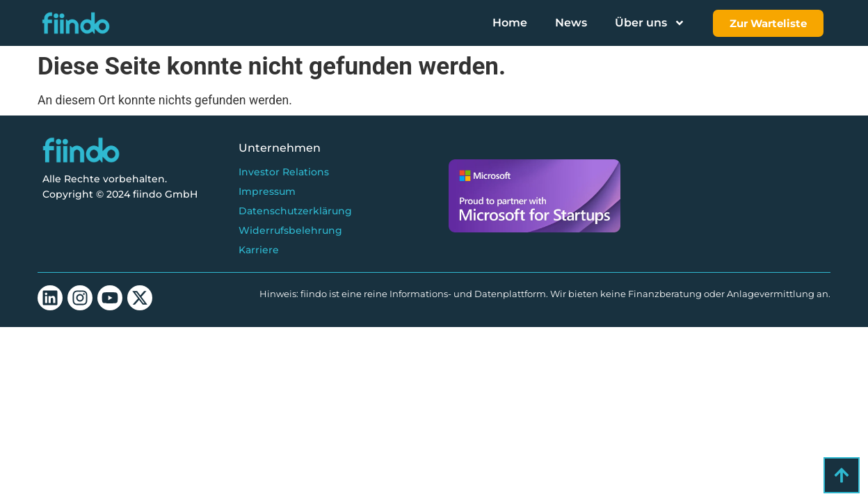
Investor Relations (284, 172)
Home (510, 23)
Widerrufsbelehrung (290, 230)
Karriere (259, 250)
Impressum (267, 191)
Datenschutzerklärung (295, 211)
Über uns (650, 23)
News (571, 23)
